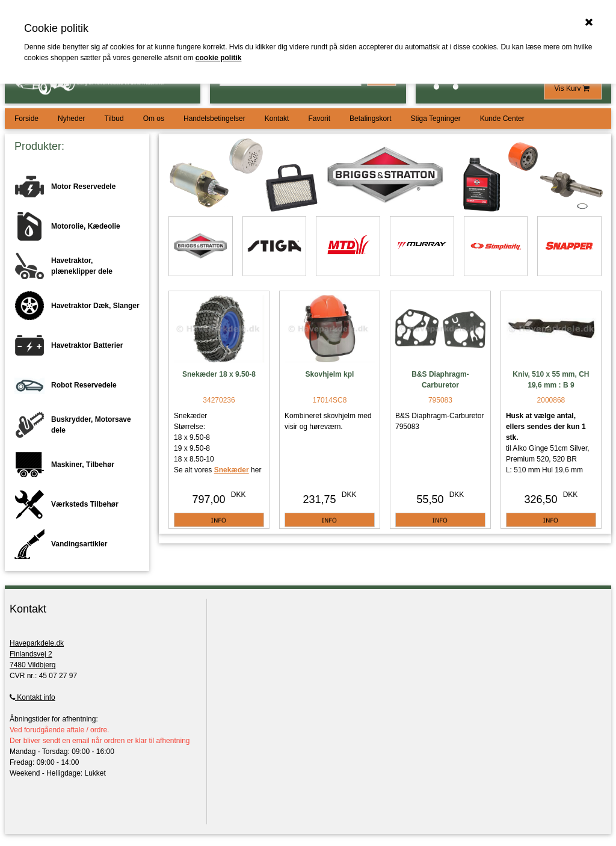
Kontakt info (32, 697)
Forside (26, 119)
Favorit (319, 119)
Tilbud (114, 119)
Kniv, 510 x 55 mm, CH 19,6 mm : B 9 (551, 380)
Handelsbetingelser (214, 119)
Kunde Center (502, 119)
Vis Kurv (573, 88)
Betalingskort (370, 119)
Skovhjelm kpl (330, 374)
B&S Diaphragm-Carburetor (440, 380)
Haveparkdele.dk (37, 643)
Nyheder (71, 119)
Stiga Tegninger (435, 119)
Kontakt (277, 119)
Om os (154, 119)
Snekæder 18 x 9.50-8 (219, 374)
